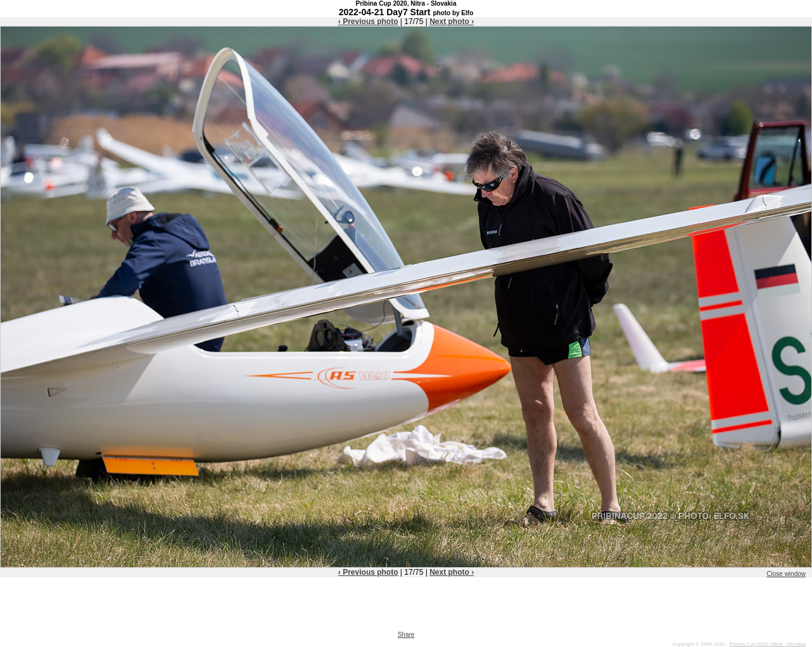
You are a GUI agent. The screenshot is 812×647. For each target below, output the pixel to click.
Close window (786, 574)
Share (406, 635)
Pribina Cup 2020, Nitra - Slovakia (767, 644)
